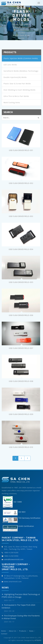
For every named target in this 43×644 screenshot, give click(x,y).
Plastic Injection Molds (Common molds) (22, 30)
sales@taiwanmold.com (14, 559)
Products (26, 24)
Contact (4, 634)
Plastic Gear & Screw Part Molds (17, 84)
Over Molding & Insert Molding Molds (19, 90)
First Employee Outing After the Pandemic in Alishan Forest (21, 617)
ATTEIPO (38, 640)
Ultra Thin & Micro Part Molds (16, 96)
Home (16, 24)
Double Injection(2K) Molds (15, 77)
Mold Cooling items (12, 102)
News (31, 631)
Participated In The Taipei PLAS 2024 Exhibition (18, 606)
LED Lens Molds (10, 65)
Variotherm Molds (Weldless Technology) (21, 71)
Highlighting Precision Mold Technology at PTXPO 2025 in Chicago (21, 596)
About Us (12, 631)
